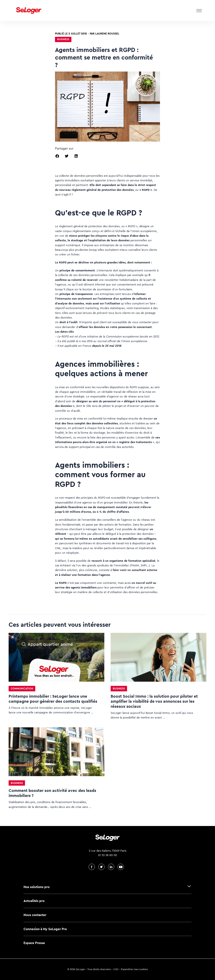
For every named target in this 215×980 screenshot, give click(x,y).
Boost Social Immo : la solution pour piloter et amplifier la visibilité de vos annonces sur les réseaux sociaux (154, 701)
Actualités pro (34, 901)
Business (63, 39)
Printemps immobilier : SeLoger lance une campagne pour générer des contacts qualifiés (53, 699)
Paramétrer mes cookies (134, 969)
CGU (116, 969)
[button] (57, 156)
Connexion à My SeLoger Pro (45, 929)
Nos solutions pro (37, 887)
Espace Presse (34, 943)
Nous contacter (35, 915)
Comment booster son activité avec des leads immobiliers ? (52, 793)
